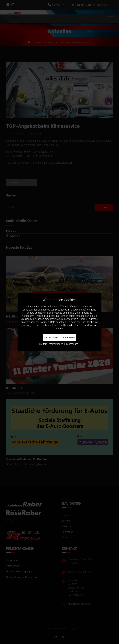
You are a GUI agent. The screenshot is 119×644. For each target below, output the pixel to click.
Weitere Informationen (51, 344)
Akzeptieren (52, 338)
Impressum (72, 344)
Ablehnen (69, 338)
